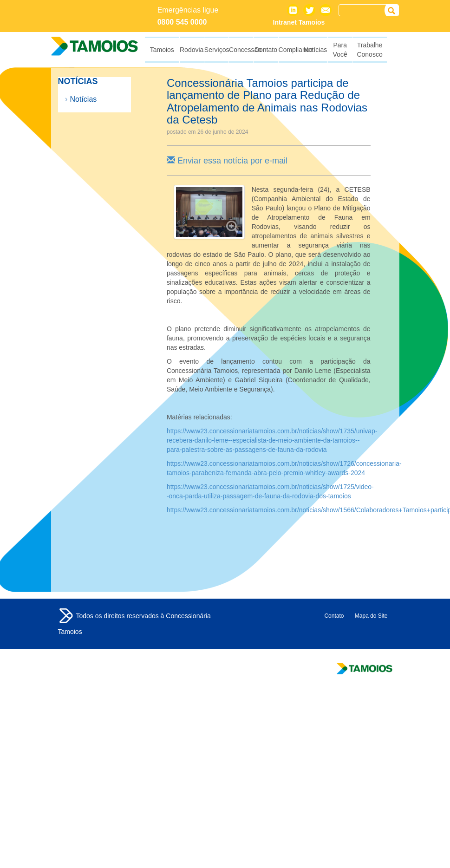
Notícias (84, 99)
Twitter (309, 10)
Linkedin (293, 10)
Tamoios (66, 616)
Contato (326, 10)
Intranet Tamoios (299, 22)
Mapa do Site (371, 616)
